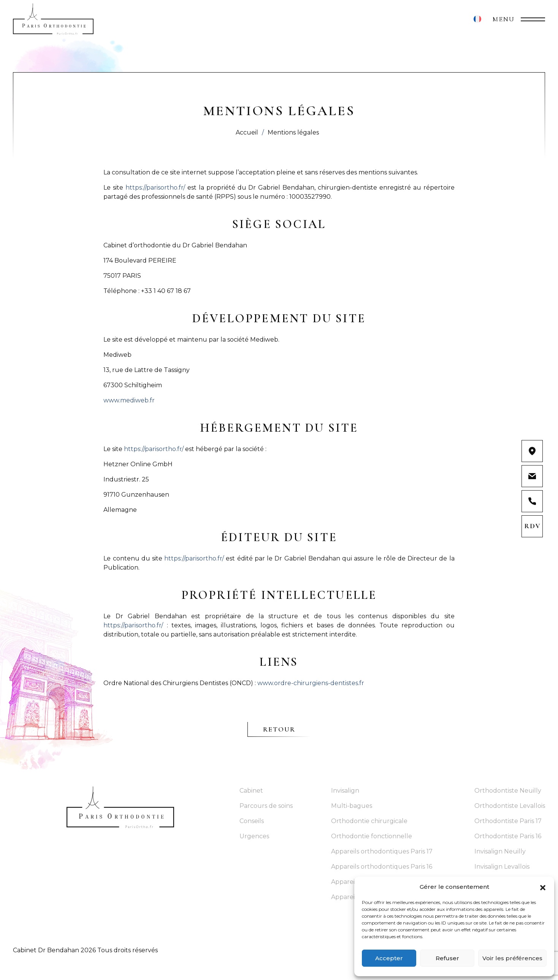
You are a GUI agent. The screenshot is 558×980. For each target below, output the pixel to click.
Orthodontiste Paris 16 (508, 836)
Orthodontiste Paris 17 (508, 821)
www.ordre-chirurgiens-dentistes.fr (311, 683)
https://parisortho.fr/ (155, 188)
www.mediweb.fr (129, 400)
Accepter (389, 958)
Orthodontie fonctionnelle (372, 836)
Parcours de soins (266, 806)
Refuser (447, 958)
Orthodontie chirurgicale (369, 821)
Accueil (247, 132)
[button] (543, 887)
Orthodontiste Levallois (510, 806)
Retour (279, 729)
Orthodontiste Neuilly (508, 791)
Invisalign (345, 791)
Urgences (254, 836)
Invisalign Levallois (502, 867)
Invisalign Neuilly (500, 851)
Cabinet (251, 791)
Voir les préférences (512, 958)
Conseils (252, 821)
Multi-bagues (352, 806)
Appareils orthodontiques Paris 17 (382, 851)
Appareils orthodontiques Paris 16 (382, 867)
